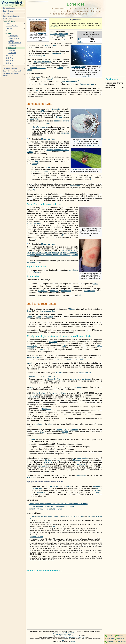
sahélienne (87, 379)
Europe (60, 68)
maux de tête (37, 488)
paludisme (53, 342)
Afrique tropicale (85, 373)
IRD (64, 346)
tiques (52, 40)
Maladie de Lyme (48, 139)
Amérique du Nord (38, 68)
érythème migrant (40, 171)
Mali (69, 359)
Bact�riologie (8, 11)
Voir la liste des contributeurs (64, 634)
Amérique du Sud (48, 311)
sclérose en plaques (69, 251)
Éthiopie (72, 309)
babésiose (54, 291)
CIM (79, 39)
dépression (31, 255)
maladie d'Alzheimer (44, 255)
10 (83, 39)
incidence (32, 363)
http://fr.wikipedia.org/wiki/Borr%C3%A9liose (64, 633)
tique (42, 432)
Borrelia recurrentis (88, 84)
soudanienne (76, 387)
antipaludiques (43, 466)
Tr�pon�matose (12, 26)
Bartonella (12, 45)
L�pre (8, 23)
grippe (50, 424)
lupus (29, 253)
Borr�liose (12, 48)
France (29, 317)
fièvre (48, 167)
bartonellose (75, 186)
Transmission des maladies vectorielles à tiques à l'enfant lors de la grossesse (58, 517)
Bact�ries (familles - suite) (13, 71)
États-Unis (34, 119)
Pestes (8, 31)
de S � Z (9, 63)
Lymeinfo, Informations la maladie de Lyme (45, 509)
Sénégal (61, 359)
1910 (29, 113)
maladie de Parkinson (62, 255)
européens (65, 133)
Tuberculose (7, 18)
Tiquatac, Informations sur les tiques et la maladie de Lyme (52, 506)
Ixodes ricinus (76, 141)
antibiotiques (81, 475)
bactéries (61, 36)
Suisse (38, 317)
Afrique (29, 70)
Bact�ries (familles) (10, 68)
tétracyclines (31, 477)
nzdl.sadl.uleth (54, 27)
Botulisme (12, 50)
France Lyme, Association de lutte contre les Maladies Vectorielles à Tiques (58, 504)
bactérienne (47, 462)
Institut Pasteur (39, 393)
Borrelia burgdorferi (78, 67)
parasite (95, 284)
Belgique (50, 317)
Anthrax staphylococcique (15, 42)
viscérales (98, 490)
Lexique (6, 13)
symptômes (47, 409)
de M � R (9, 60)
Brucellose (12, 53)
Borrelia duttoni (35, 376)
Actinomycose (13, 36)
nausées (97, 486)
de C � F (9, 55)
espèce (57, 121)
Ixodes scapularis (79, 170)
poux (63, 40)
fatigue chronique (70, 253)
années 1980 (32, 346)
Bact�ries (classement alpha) (11, 74)
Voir (54, 526)
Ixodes (34, 164)
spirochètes (73, 270)
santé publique (83, 458)
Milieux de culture (9, 66)
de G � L (9, 58)
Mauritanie (80, 359)
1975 (42, 111)
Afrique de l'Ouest (34, 357)
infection (65, 432)
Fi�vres (9, 28)
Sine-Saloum (34, 397)
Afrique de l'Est (49, 376)
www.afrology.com (42, 33)
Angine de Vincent (15, 38)
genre (41, 123)
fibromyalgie (57, 253)
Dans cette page (9, 8)
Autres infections (9, 21)
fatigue (99, 488)
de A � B (9, 33)
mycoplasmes (89, 291)
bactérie (66, 121)
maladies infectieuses (59, 34)
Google (64, 640)
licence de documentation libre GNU (75, 637)
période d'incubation (35, 223)
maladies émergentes (42, 62)
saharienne (75, 379)
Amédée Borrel (51, 45)
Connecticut (57, 109)
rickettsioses (43, 291)
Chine (29, 311)
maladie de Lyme (37, 56)
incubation (54, 486)
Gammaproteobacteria (11, 16)
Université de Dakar (58, 393)
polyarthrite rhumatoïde (42, 253)
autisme (75, 255)
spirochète (86, 76)
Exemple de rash (37, 537)
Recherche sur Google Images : (38, 19)
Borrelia (47, 123)
